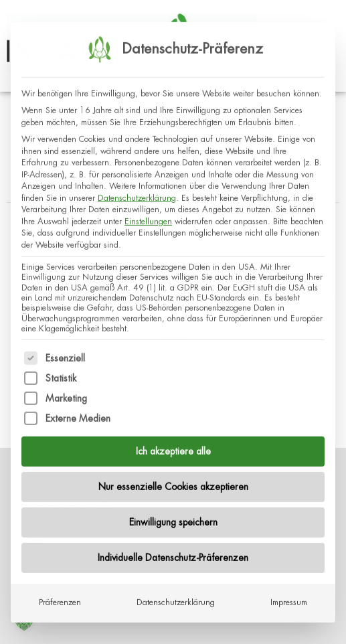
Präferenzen (60, 590)
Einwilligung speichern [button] (173, 510)
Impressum (289, 590)
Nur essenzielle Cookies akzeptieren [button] (173, 475)
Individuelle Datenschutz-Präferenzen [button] (173, 546)
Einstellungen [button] (148, 209)
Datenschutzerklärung (137, 185)
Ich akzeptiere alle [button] (173, 439)
